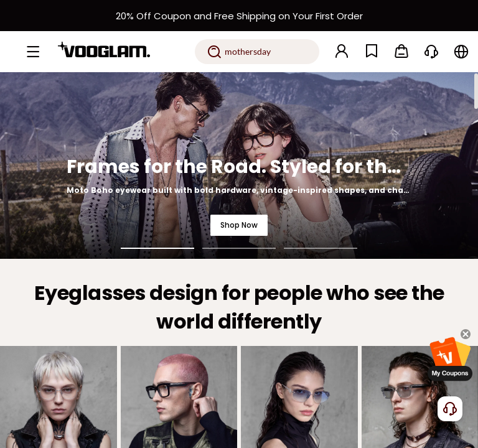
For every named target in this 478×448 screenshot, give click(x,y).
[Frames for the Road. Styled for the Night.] (239, 166)
